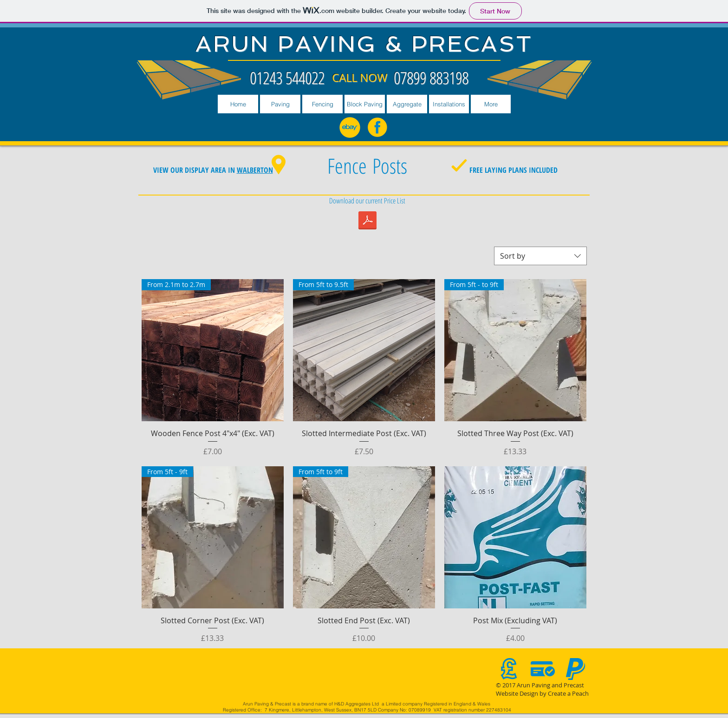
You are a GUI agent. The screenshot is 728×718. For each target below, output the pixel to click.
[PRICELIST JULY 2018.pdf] (367, 221)
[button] (280, 104)
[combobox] (540, 256)
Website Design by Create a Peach (542, 693)
